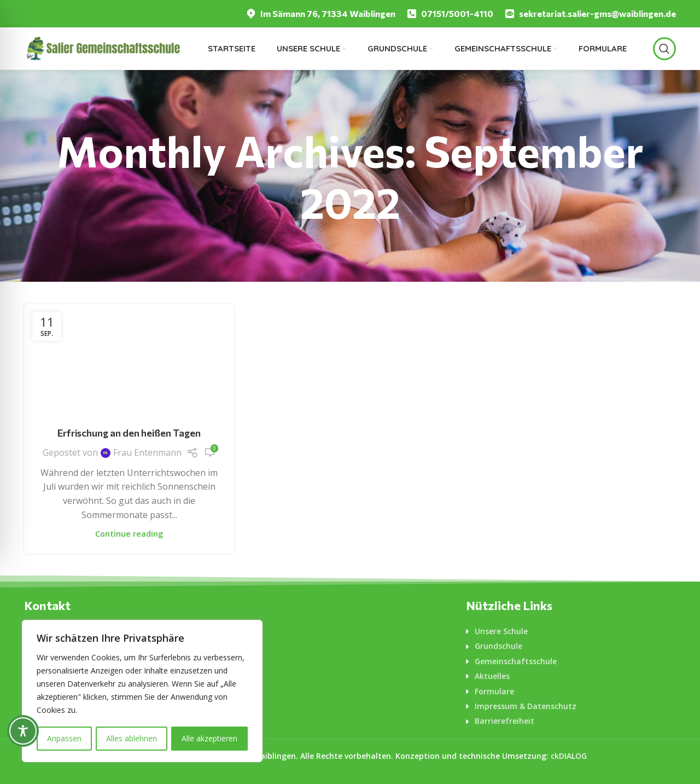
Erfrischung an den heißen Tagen (129, 433)
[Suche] (664, 49)
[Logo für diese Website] (103, 48)
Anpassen (64, 738)
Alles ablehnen (132, 738)
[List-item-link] (571, 631)
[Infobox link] (320, 14)
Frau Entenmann (147, 452)
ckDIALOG (569, 756)
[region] (142, 692)
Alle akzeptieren (209, 738)
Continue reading (129, 534)
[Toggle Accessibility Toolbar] (23, 731)
